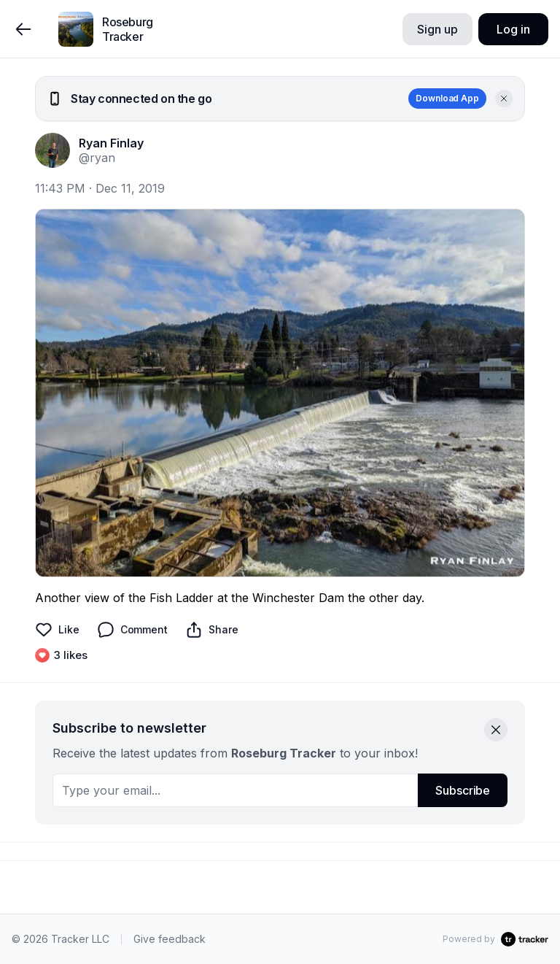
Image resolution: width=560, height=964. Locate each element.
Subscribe (463, 790)
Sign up (437, 29)
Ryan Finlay (111, 143)
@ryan (97, 158)
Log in (513, 29)
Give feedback (170, 939)
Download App (447, 98)
